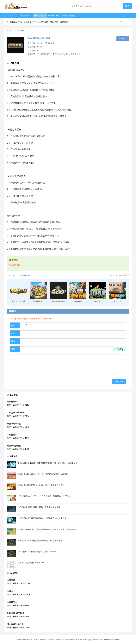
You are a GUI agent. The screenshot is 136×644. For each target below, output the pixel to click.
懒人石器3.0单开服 (15, 624)
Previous (121, 22)
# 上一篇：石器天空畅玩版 (19, 275)
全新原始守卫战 (14, 424)
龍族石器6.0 (12, 402)
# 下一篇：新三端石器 (119, 275)
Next (127, 22)
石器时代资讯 (54, 16)
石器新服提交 (68, 16)
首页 (11, 16)
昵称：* (15, 325)
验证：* (15, 349)
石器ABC (11, 580)
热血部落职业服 (14, 446)
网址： (14, 341)
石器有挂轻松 (26, 16)
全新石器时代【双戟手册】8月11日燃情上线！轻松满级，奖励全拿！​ (40, 22)
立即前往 (123, 39)
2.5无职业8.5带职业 (16, 413)
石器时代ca (12, 602)
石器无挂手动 (40, 16)
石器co (10, 591)
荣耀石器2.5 (12, 435)
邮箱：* (15, 333)
